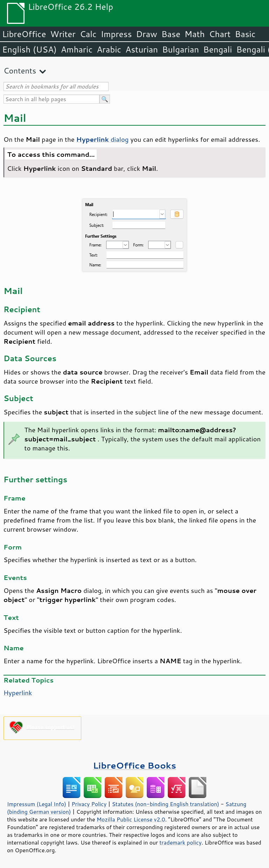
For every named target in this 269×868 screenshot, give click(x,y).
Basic (245, 34)
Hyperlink (18, 693)
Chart (220, 34)
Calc (88, 34)
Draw (146, 34)
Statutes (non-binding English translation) (165, 804)
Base (171, 34)
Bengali (218, 49)
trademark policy (180, 842)
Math (195, 34)
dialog (103, 139)
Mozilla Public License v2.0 (131, 819)
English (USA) (29, 49)
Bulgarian (181, 49)
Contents (20, 71)
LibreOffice (24, 34)
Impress (116, 34)
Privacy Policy (89, 804)
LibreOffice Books (134, 765)
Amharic (77, 49)
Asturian (142, 49)
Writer (63, 34)
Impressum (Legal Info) (37, 804)
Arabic (109, 49)
